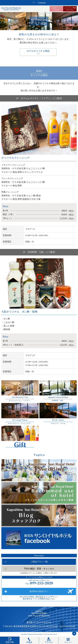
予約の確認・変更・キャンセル (39, 569)
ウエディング (56, 9)
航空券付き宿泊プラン (39, 591)
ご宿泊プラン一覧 (39, 562)
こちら (52, 599)
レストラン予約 (70, 9)
